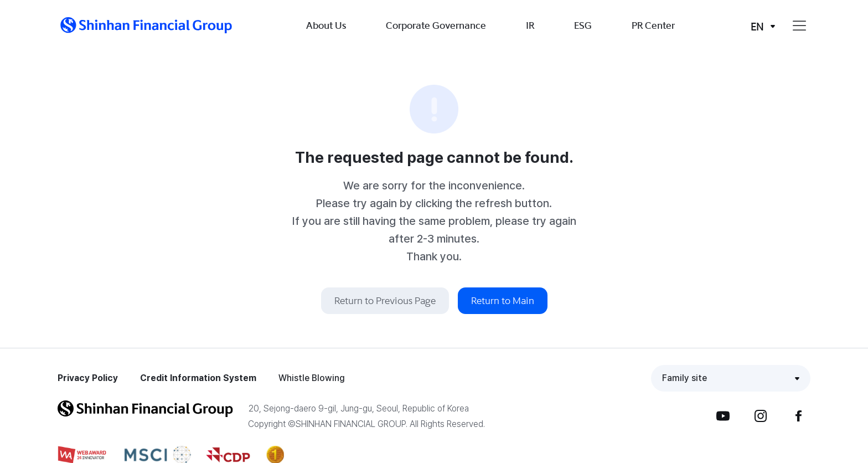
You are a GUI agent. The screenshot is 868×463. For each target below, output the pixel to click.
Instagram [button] (761, 416)
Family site (684, 378)
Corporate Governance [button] (436, 25)
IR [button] (530, 25)
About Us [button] (326, 25)
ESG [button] (583, 25)
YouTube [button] (723, 416)
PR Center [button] (653, 25)
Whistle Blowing (312, 378)
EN (757, 26)
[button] (146, 25)
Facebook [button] (798, 416)
